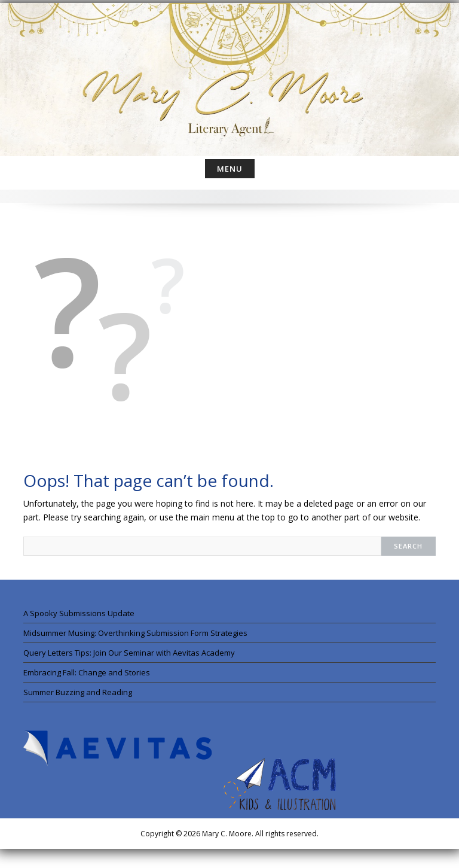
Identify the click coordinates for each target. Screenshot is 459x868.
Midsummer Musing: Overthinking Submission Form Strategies (135, 633)
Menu (230, 169)
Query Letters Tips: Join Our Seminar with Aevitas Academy (129, 653)
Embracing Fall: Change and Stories (87, 672)
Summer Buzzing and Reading (78, 692)
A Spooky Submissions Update (79, 613)
